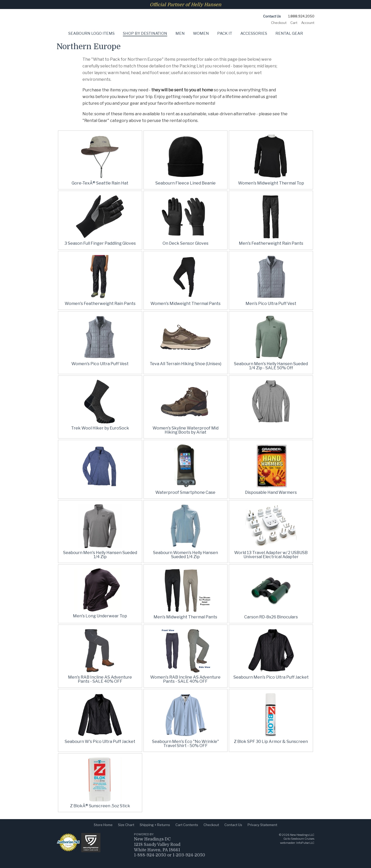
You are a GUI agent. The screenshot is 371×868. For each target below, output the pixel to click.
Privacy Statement (262, 825)
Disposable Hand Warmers (271, 492)
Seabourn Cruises (303, 839)
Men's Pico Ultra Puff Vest (271, 304)
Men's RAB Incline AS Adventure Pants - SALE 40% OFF (100, 679)
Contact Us (272, 16)
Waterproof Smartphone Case (185, 492)
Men (180, 33)
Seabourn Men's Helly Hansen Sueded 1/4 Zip (100, 555)
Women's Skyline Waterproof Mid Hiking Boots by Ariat (185, 430)
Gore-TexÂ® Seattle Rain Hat (100, 183)
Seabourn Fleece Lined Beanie (185, 183)
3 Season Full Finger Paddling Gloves (100, 243)
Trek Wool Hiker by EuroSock (100, 428)
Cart (294, 23)
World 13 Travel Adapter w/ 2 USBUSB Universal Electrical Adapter (271, 555)
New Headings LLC (302, 835)
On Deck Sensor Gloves (185, 243)
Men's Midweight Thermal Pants (185, 617)
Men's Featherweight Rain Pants (271, 243)
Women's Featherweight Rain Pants (100, 304)
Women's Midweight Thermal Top (271, 183)
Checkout (279, 23)
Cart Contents (187, 825)
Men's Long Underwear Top (100, 616)
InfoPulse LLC (305, 843)
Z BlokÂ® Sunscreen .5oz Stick (100, 806)
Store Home (103, 825)
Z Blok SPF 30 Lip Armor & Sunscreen (271, 742)
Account (308, 23)
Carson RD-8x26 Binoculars (271, 617)
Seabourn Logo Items (91, 33)
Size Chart (126, 825)
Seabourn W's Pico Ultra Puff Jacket (100, 742)
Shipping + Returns (155, 825)
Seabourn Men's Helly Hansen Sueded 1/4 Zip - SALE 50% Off (271, 366)
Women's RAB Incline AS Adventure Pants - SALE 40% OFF (185, 679)
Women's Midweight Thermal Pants (185, 304)
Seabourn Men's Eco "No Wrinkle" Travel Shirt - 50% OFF (185, 744)
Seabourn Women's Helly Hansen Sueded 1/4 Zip (185, 555)
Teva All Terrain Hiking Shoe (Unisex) (185, 364)
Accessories (254, 33)
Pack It (225, 33)
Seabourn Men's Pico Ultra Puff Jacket (271, 677)
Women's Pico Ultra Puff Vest (100, 364)
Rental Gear (289, 33)
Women (201, 33)
